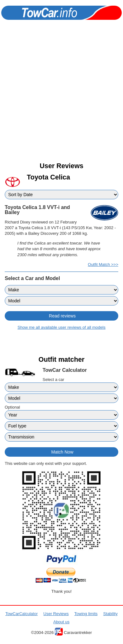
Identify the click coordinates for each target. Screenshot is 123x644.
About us (61, 622)
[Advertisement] (61, 96)
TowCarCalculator (22, 614)
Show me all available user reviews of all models (62, 327)
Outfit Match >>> (103, 264)
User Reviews (56, 614)
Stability (110, 614)
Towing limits (86, 614)
